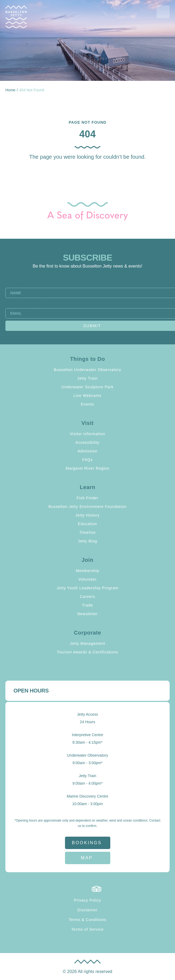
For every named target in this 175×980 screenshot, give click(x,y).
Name (25, 284)
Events (87, 404)
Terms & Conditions (87, 920)
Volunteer (87, 579)
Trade (87, 605)
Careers (87, 597)
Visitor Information (88, 434)
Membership (87, 571)
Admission (88, 451)
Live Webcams (88, 396)
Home (10, 90)
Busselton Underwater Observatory (88, 370)
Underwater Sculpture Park (87, 387)
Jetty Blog (87, 541)
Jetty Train (88, 378)
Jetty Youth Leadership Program (87, 588)
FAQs (87, 460)
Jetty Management (87, 643)
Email (25, 305)
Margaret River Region (88, 468)
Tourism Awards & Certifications (88, 652)
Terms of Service (87, 929)
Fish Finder (87, 498)
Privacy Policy (87, 900)
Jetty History (87, 515)
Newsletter (87, 614)
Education (87, 524)
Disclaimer (87, 910)
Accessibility (87, 442)
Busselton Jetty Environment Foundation (87, 507)
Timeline (87, 532)
